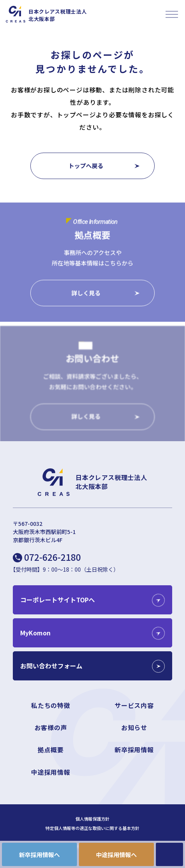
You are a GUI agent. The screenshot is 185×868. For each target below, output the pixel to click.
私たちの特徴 (51, 705)
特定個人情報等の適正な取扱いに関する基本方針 (92, 828)
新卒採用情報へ (39, 855)
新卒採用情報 (134, 750)
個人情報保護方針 (92, 819)
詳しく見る (86, 293)
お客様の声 (51, 727)
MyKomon (35, 633)
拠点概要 (51, 750)
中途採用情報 (51, 772)
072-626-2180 (52, 557)
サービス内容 (134, 705)
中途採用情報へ (116, 855)
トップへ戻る (86, 166)
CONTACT (169, 854)
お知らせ (134, 727)
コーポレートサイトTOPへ (58, 600)
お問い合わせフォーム (51, 666)
